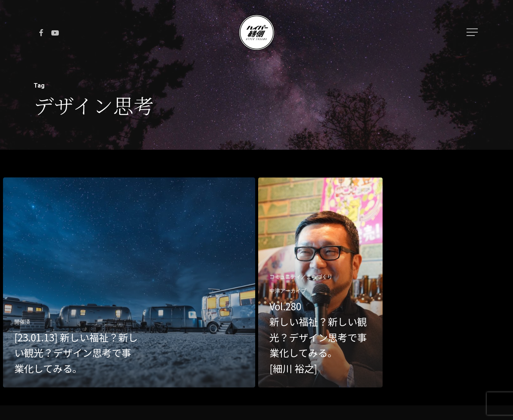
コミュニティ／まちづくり (301, 277)
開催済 (22, 322)
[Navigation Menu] (473, 32)
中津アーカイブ (288, 291)
